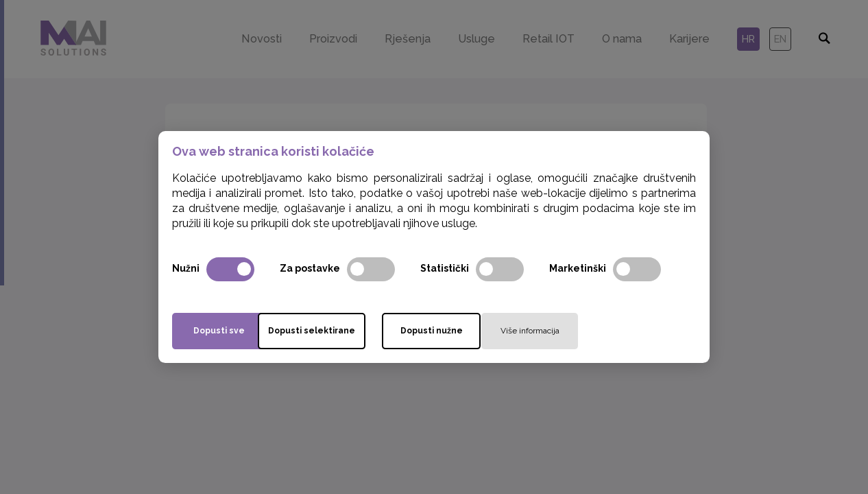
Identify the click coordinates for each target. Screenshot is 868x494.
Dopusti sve (227, 331)
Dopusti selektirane (358, 331)
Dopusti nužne (488, 331)
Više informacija (618, 331)
